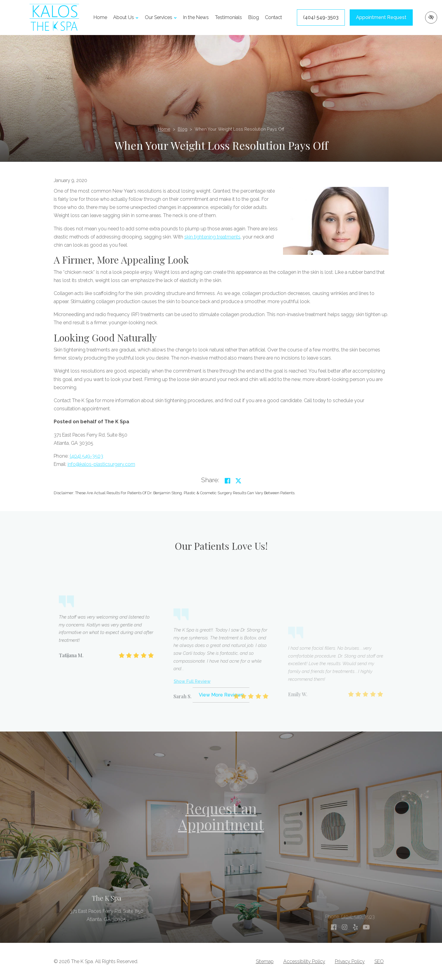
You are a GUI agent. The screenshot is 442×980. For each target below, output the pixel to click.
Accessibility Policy (304, 961)
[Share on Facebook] (227, 481)
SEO (379, 961)
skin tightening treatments (212, 237)
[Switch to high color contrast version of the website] (431, 18)
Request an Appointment (221, 816)
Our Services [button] (161, 17)
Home (100, 17)
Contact (273, 17)
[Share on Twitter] (238, 481)
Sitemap (265, 961)
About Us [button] (126, 17)
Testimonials (229, 17)
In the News (196, 17)
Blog (254, 17)
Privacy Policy (350, 961)
